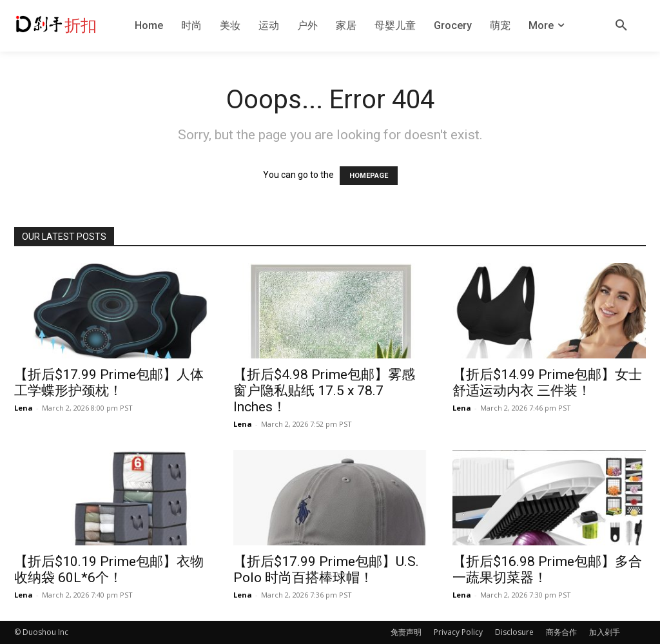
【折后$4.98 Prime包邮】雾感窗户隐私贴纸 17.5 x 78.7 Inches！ (324, 391)
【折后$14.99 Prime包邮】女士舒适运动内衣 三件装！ (547, 383)
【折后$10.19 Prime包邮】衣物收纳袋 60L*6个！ (109, 570)
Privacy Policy (458, 632)
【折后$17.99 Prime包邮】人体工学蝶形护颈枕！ (109, 383)
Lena (24, 408)
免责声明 (406, 632)
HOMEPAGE (369, 176)
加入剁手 (605, 632)
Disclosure (514, 632)
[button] (621, 26)
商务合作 (561, 632)
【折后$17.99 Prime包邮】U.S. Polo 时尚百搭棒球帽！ (326, 570)
